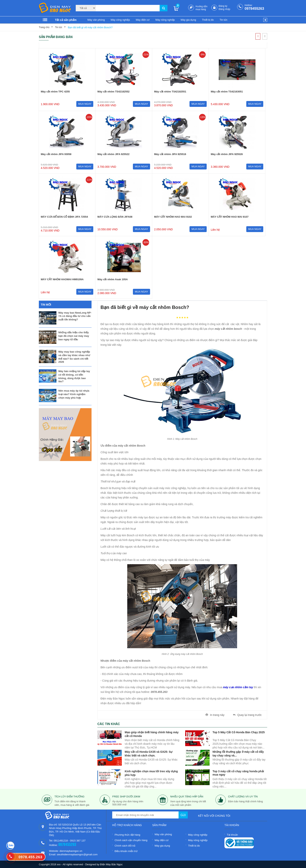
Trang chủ (44, 27)
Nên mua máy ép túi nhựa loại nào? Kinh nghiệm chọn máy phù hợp (74, 394)
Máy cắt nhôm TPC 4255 (55, 92)
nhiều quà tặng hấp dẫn (187, 797)
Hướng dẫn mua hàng (201, 8)
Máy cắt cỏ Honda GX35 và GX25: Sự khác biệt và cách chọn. (149, 753)
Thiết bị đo (208, 20)
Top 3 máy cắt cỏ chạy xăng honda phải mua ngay (238, 773)
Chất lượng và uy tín (243, 797)
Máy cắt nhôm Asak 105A (113, 279)
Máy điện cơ (143, 20)
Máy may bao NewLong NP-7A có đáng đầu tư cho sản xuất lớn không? (75, 316)
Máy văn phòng (96, 20)
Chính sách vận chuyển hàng (131, 840)
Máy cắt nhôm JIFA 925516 (170, 154)
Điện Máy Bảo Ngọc (111, 864)
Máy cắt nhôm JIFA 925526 (227, 154)
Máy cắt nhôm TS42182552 (113, 92)
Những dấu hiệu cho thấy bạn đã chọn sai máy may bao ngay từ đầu (74, 336)
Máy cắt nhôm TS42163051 (227, 92)
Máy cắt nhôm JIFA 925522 (113, 154)
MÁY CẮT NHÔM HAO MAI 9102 (173, 217)
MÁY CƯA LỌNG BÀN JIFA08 (115, 217)
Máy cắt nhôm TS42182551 (170, 92)
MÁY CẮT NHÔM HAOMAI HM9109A (62, 279)
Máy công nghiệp (120, 20)
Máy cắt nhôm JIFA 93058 (56, 154)
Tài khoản (232, 835)
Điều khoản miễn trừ (126, 851)
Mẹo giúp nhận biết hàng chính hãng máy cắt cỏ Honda (152, 734)
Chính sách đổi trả (125, 846)
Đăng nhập (225, 9)
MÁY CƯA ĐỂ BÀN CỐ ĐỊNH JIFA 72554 (64, 217)
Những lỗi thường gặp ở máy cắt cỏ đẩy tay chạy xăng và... (238, 753)
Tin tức (223, 20)
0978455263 (254, 9)
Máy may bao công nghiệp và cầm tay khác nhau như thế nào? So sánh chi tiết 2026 (74, 357)
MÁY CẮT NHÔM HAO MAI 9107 (230, 217)
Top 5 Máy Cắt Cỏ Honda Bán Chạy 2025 (239, 732)
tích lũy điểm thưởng (69, 797)
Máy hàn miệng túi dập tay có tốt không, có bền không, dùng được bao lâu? (74, 376)
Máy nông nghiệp (165, 20)
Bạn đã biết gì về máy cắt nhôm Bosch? (90, 27)
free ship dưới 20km (126, 797)
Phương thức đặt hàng (127, 835)
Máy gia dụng (188, 20)
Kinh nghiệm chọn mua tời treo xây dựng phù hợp (151, 773)
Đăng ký (223, 6)
